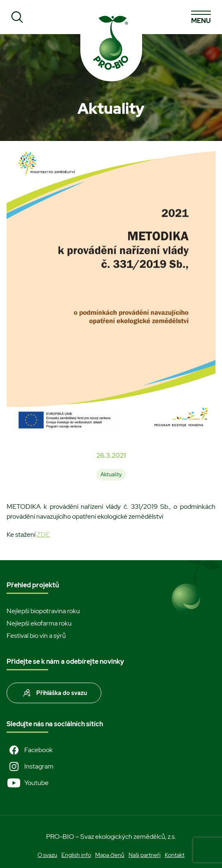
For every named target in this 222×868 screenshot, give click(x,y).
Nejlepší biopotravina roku (43, 611)
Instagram (30, 766)
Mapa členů (110, 855)
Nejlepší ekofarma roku (39, 623)
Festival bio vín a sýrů (36, 636)
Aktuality (111, 474)
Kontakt (175, 855)
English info (76, 855)
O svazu (47, 855)
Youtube (28, 783)
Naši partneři (145, 855)
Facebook (30, 750)
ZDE (43, 534)
